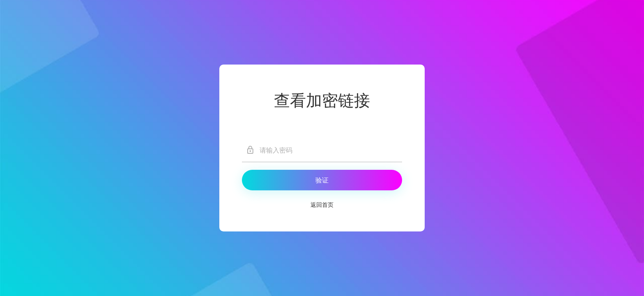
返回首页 (322, 205)
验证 (322, 180)
